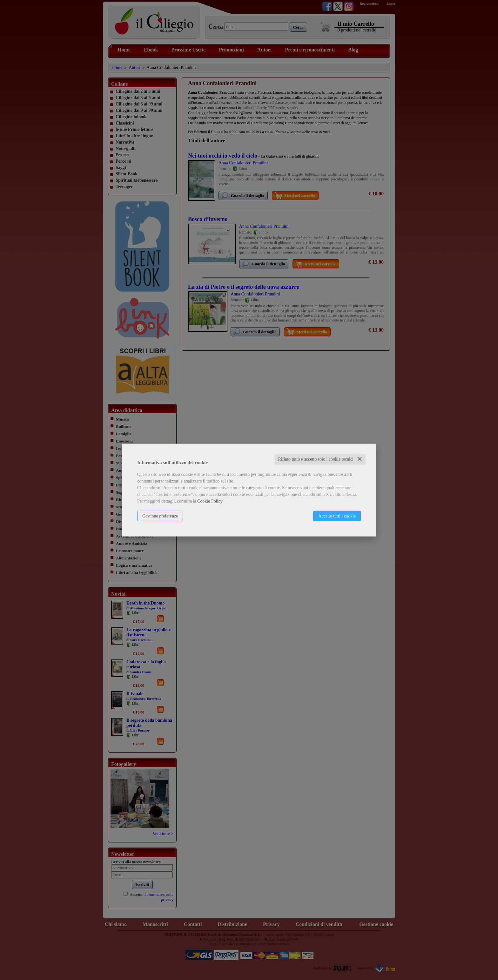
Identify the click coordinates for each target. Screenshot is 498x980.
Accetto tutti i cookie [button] (337, 516)
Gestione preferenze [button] (160, 516)
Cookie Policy (210, 501)
